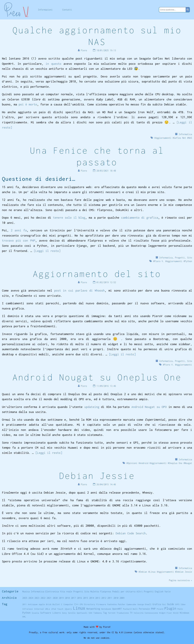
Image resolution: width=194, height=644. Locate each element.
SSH (90, 613)
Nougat (188, 463)
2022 (43, 598)
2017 (73, 598)
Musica (26, 592)
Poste (180, 609)
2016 (79, 598)
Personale (144, 609)
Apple (42, 604)
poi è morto (28, 104)
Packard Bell (130, 609)
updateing (92, 407)
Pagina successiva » (180, 580)
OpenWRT (117, 609)
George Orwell (144, 604)
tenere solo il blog (69, 217)
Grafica (157, 604)
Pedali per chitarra (124, 592)
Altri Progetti (145, 592)
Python (188, 261)
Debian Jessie (97, 476)
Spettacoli (82, 613)
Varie (168, 592)
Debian (143, 572)
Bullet (56, 604)
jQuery (68, 609)
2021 (49, 598)
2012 (104, 598)
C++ (76, 604)
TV (131, 613)
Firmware (101, 604)
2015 (86, 598)
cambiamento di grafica (140, 217)
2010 (116, 598)
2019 (61, 598)
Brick (49, 604)
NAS (190, 138)
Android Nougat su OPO (149, 407)
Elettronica (52, 592)
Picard (160, 609)
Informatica (185, 134)
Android (144, 463)
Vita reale (66, 592)
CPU (81, 604)
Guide (171, 604)
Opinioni (132, 463)
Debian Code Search (131, 533)
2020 (55, 598)
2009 (122, 598)
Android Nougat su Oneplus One (97, 377)
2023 (37, 598)
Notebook (106, 609)
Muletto (95, 592)
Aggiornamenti (163, 138)
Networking (93, 609)
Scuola (35, 613)
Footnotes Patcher (116, 604)
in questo (53, 64)
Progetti (180, 258)
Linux (153, 572)
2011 (110, 598)
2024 (31, 598)
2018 (67, 598)
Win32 (176, 613)
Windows (185, 613)
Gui (164, 604)
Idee (183, 604)
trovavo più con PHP (19, 240)
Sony (64, 613)
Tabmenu (98, 613)
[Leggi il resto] (47, 251)
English (159, 592)
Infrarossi (28, 609)
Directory (90, 604)
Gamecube (131, 604)
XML (24, 617)
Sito (190, 258)
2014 (92, 598)
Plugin (170, 608)
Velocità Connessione (146, 613)
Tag (105, 613)
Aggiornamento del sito (97, 274)
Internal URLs (42, 609)
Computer (68, 604)
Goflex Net (180, 138)
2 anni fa (19, 230)
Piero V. (159, 261)
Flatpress (106, 592)
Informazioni (45, 10)
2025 (25, 598)
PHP (153, 609)
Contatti (67, 10)
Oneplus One (176, 463)
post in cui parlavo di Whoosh (80, 290)
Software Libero (51, 613)
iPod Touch (57, 609)
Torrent (112, 613)
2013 (98, 598)
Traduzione (123, 613)
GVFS (177, 604)
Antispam (33, 604)
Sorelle (72, 613)
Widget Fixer (166, 613)
